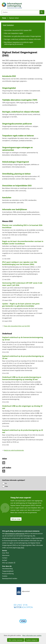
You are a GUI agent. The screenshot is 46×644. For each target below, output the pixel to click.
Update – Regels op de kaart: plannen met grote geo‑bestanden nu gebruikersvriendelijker (21, 305)
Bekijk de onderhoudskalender (13, 450)
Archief (5, 560)
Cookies (5, 576)
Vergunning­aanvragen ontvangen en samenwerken (17, 149)
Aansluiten (7, 197)
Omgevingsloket (9, 88)
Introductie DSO (9, 76)
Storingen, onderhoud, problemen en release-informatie (22, 39)
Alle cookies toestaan (16, 640)
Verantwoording (7, 569)
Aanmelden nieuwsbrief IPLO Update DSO (18, 30)
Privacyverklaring (8, 574)
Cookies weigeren (32, 640)
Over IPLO (21, 548)
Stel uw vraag (16, 519)
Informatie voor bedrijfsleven (15, 209)
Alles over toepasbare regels (14, 33)
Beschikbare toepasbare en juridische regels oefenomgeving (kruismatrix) (19, 43)
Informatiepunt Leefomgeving (15, 533)
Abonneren (6, 555)
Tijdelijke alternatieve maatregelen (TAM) (20, 100)
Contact (5, 558)
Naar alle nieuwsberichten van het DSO (16, 326)
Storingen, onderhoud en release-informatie (21, 112)
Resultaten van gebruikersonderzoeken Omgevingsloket (23, 36)
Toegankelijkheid (8, 571)
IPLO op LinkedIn (9, 563)
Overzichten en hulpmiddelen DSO (17, 186)
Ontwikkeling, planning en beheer (16, 174)
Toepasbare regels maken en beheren (18, 136)
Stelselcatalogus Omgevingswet (16, 162)
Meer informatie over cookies (32, 635)
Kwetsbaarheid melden (10, 578)
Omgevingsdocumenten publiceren (17, 124)
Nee (6, 486)
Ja (6, 483)
